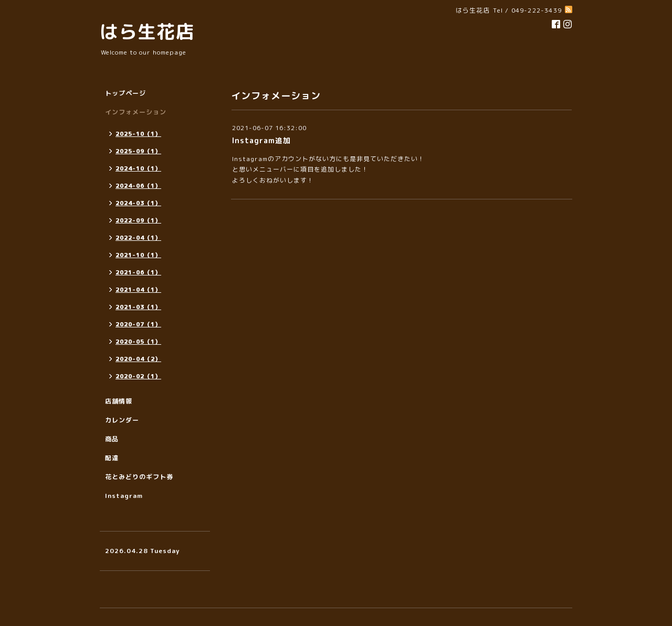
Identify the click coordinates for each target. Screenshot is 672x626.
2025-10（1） (138, 134)
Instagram (124, 496)
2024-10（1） (138, 168)
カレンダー (122, 420)
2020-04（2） (138, 359)
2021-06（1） (138, 272)
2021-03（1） (138, 307)
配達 (112, 458)
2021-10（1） (138, 255)
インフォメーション (136, 112)
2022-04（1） (138, 238)
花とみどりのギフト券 (139, 477)
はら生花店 (147, 31)
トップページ (125, 93)
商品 (112, 439)
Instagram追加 (261, 140)
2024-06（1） (138, 186)
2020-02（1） (138, 376)
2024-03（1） (138, 203)
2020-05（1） (138, 342)
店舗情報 (119, 401)
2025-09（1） (138, 151)
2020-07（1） (138, 324)
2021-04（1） (138, 290)
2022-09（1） (138, 220)
